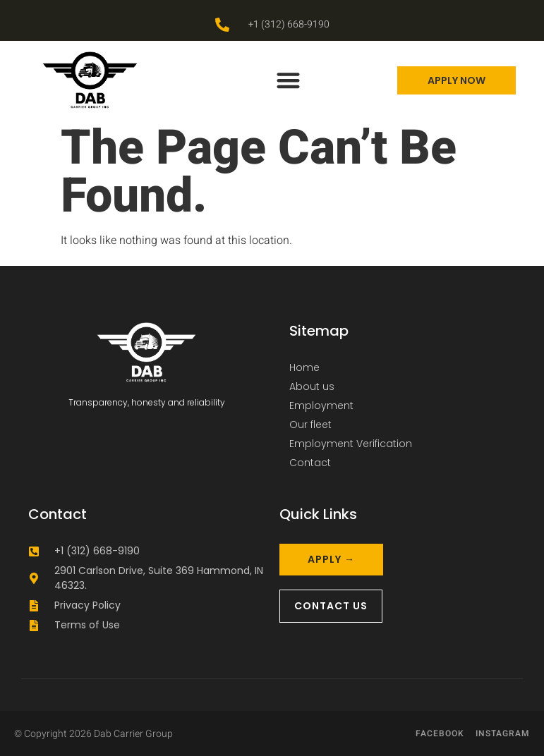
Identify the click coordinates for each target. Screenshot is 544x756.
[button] (288, 80)
